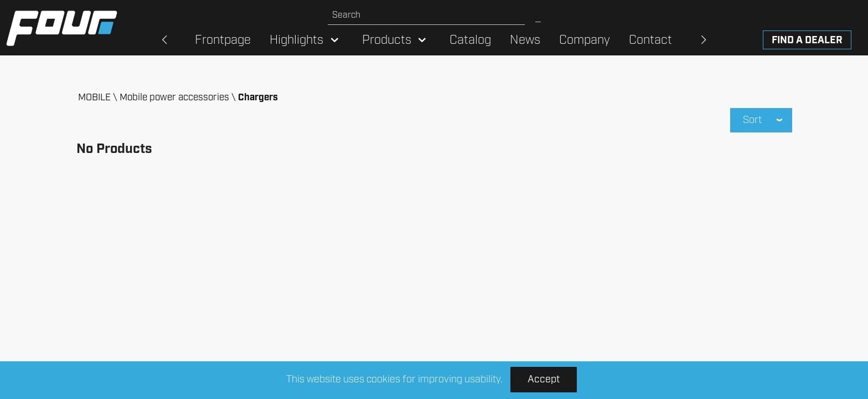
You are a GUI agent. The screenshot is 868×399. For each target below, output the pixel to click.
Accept (544, 380)
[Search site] (426, 15)
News (525, 40)
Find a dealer (807, 40)
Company (585, 40)
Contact (650, 40)
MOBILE (94, 98)
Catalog (470, 40)
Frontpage (223, 40)
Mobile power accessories (174, 98)
